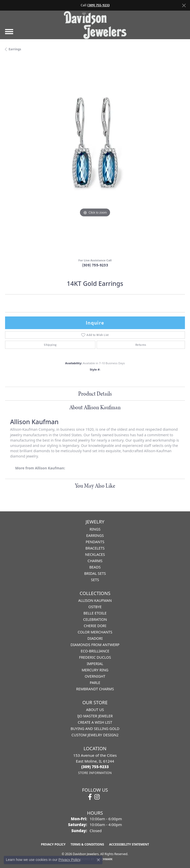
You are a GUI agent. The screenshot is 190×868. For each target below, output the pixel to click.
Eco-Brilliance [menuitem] (95, 651)
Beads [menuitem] (95, 567)
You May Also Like (95, 486)
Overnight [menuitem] (95, 676)
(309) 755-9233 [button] (98, 5)
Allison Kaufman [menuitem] (95, 600)
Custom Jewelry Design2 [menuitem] (95, 735)
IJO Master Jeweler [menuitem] (95, 716)
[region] (95, 157)
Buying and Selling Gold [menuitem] (95, 729)
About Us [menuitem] (95, 710)
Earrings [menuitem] (95, 535)
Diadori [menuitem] (95, 638)
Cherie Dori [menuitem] (95, 626)
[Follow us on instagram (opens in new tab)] (97, 797)
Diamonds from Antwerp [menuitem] (95, 645)
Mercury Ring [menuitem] (95, 670)
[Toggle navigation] (9, 32)
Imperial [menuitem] (95, 664)
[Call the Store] (95, 767)
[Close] (184, 5)
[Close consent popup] (98, 860)
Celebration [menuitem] (95, 619)
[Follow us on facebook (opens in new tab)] (90, 797)
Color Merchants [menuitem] (95, 632)
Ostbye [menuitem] (95, 607)
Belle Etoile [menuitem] (95, 613)
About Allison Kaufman (95, 407)
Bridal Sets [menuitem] (95, 573)
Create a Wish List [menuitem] (95, 722)
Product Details (95, 394)
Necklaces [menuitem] (95, 554)
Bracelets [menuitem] (95, 548)
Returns (141, 345)
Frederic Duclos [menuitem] (95, 657)
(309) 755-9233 (95, 265)
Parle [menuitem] (95, 683)
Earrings (15, 49)
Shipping (50, 345)
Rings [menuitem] (95, 529)
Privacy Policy (53, 844)
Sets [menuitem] (95, 580)
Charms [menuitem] (95, 561)
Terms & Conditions (87, 844)
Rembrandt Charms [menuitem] (95, 689)
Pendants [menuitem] (95, 542)
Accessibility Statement (129, 844)
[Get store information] (95, 773)
